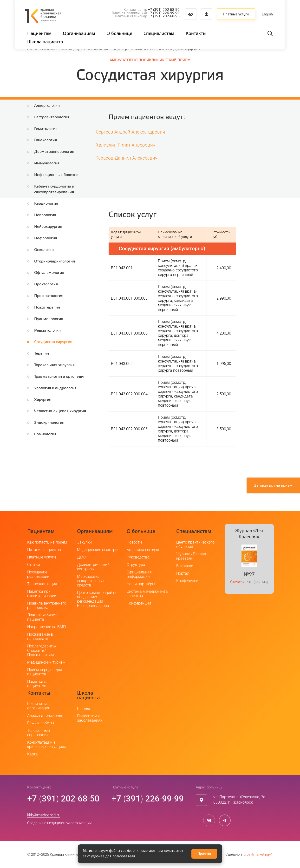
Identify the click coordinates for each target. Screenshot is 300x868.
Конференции (139, 603)
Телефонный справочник (39, 733)
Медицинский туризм (46, 662)
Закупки (84, 542)
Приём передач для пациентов (45, 672)
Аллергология (47, 106)
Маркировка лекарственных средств (91, 581)
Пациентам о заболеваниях (90, 718)
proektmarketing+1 (258, 855)
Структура (136, 565)
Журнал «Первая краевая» (191, 556)
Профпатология (49, 296)
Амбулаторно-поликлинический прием (150, 60)
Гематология (46, 129)
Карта (33, 754)
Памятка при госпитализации (42, 594)
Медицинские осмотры (98, 550)
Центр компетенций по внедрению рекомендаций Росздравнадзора (97, 599)
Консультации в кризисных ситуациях (47, 744)
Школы (83, 709)
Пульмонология (49, 319)
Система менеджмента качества (147, 594)
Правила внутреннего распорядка (47, 605)
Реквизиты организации (39, 706)
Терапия (42, 353)
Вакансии (185, 566)
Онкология (44, 250)
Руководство (138, 557)
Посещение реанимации (38, 574)
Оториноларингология (55, 261)
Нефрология (46, 238)
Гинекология (46, 140)
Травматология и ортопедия (60, 377)
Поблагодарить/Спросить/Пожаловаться (42, 650)
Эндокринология (49, 423)
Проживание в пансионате (40, 636)
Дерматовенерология (54, 152)
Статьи (34, 565)
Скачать (237, 582)
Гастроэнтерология (52, 117)
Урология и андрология (55, 388)
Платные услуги (236, 14)
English (268, 14)
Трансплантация (42, 584)
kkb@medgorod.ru (44, 815)
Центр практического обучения (195, 544)
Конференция (188, 581)
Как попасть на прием (47, 542)
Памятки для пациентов (39, 684)
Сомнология (45, 434)
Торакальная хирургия (54, 365)
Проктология (46, 284)
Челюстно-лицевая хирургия (60, 411)
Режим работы (41, 723)
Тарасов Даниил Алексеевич (127, 158)
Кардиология (46, 204)
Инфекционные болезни (56, 175)
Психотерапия (47, 307)
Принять (204, 854)
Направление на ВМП (46, 627)
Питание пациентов (45, 550)
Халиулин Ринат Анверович (126, 145)
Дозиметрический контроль (93, 567)
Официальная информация (139, 574)
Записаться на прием (273, 486)
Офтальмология (49, 273)
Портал (183, 573)
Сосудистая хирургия (53, 342)
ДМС (81, 557)
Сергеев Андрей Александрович (130, 132)
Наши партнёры (141, 584)
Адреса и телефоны (45, 716)
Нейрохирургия (48, 227)
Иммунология (47, 163)
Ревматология (47, 331)
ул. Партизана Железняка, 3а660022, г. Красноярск (239, 800)
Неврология (45, 215)
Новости (134, 542)
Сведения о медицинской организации (59, 823)
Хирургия (43, 400)
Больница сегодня (143, 550)
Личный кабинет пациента (42, 617)
